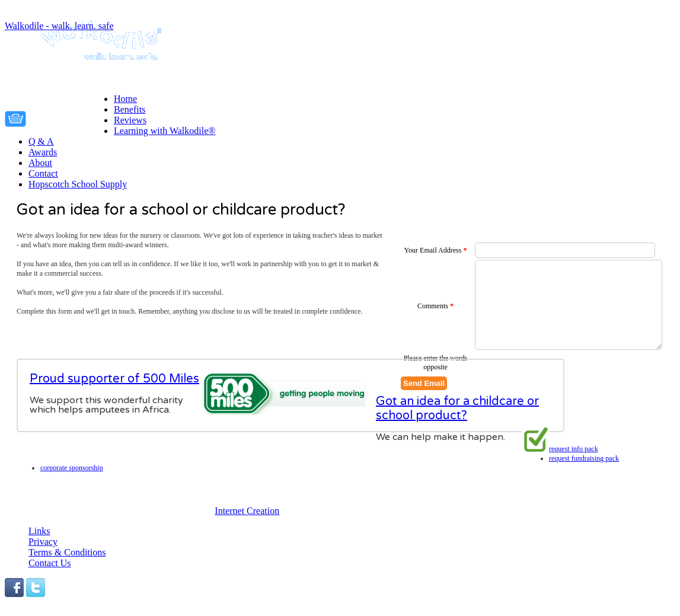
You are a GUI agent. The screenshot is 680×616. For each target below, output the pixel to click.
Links (39, 531)
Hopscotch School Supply (78, 184)
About (40, 163)
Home (125, 99)
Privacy (43, 542)
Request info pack (574, 449)
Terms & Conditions (67, 552)
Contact (43, 173)
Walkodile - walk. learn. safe (59, 26)
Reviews (130, 120)
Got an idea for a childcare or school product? (457, 429)
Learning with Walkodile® (165, 131)
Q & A (41, 141)
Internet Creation (247, 511)
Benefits (130, 109)
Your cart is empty (73, 117)
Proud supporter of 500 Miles (114, 379)
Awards (43, 152)
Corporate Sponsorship (580, 468)
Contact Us (50, 563)
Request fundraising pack (584, 458)
